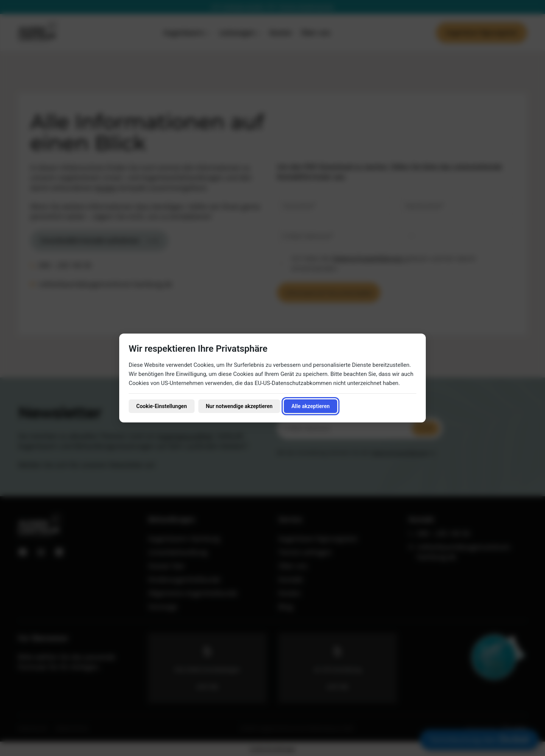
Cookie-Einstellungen (162, 406)
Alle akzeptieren (311, 406)
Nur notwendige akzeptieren (239, 406)
